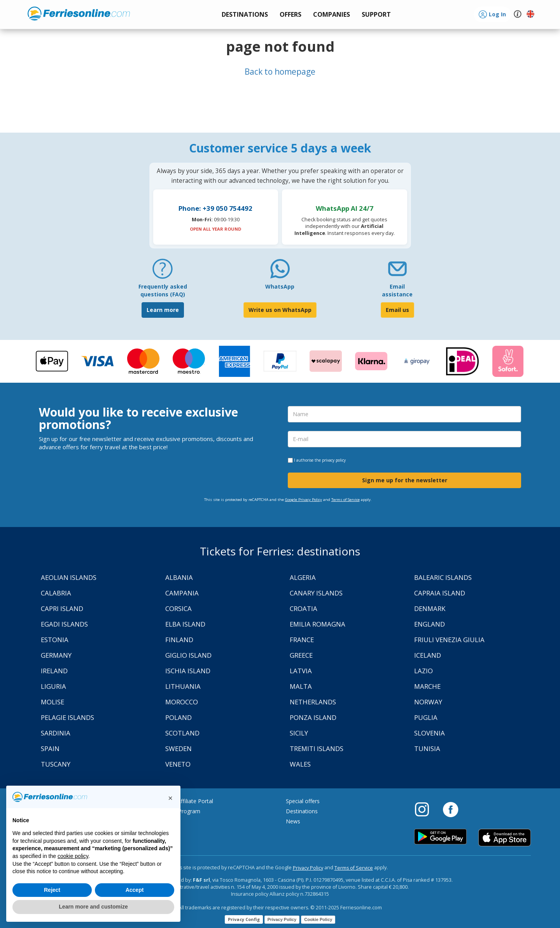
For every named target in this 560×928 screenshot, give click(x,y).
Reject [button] (52, 890)
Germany (56, 655)
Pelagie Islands (67, 717)
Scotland (182, 733)
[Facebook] (451, 809)
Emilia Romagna (318, 624)
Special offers (303, 801)
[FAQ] (163, 272)
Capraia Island (440, 593)
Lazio (423, 671)
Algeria (303, 577)
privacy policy (334, 460)
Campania (182, 593)
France (302, 640)
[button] (376, 15)
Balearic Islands (443, 577)
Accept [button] (135, 890)
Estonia (55, 640)
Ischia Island (188, 671)
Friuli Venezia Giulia (449, 640)
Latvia (301, 671)
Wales (300, 764)
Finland (179, 640)
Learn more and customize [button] (93, 907)
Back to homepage (280, 72)
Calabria (56, 593)
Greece (301, 655)
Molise (52, 702)
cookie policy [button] (73, 856)
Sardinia (56, 733)
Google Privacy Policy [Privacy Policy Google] (304, 500)
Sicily (299, 733)
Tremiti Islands (317, 749)
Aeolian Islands (69, 577)
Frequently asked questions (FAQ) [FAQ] (163, 290)
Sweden (178, 749)
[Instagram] (426, 809)
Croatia (304, 608)
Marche (427, 686)
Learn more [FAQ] (163, 310)
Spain (50, 749)
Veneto (178, 764)
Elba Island (185, 624)
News (293, 821)
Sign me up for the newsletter (405, 480)
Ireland (54, 671)
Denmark (430, 608)
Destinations (302, 811)
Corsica (178, 608)
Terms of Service (346, 500)
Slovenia (430, 733)
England (430, 624)
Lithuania (183, 686)
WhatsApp (280, 286)
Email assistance (397, 290)
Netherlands (313, 702)
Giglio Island (188, 655)
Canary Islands (316, 593)
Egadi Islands (64, 624)
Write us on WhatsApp (280, 310)
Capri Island (62, 608)
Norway (428, 702)
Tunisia (427, 749)
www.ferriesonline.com (79, 14)
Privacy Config (244, 919)
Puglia (426, 717)
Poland (178, 717)
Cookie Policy (318, 919)
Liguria (53, 686)
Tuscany (56, 764)
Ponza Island (313, 717)
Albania (179, 577)
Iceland (428, 655)
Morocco (182, 702)
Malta (301, 686)
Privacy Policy (308, 868)
